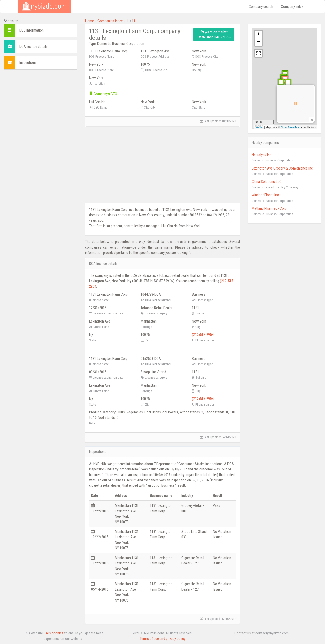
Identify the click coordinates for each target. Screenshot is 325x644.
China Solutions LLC (267, 182)
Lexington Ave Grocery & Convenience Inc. (283, 168)
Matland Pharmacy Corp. (270, 208)
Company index (292, 7)
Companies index (110, 21)
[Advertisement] (41, 150)
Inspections (28, 63)
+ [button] (259, 35)
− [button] (259, 42)
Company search (261, 7)
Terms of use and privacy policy (163, 639)
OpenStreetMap (291, 127)
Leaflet (259, 127)
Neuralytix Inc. (262, 155)
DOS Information (31, 30)
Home (90, 21)
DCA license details (34, 47)
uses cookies (54, 633)
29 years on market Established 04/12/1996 (214, 35)
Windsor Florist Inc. (266, 195)
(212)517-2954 (203, 335)
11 (134, 21)
